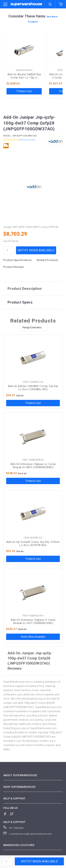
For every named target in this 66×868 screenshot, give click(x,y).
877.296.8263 (14, 828)
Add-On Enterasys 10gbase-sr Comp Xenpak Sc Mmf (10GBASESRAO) (33, 466)
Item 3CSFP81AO (33, 538)
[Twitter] (14, 814)
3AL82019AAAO (24, 70)
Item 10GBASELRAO (33, 616)
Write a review (27, 140)
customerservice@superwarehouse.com (28, 834)
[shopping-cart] (61, 4)
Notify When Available (36, 250)
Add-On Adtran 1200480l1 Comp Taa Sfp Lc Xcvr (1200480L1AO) (33, 388)
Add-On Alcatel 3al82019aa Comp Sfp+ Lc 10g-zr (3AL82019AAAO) (24, 76)
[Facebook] (7, 814)
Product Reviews (14, 267)
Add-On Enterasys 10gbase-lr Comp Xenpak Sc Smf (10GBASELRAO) (33, 621)
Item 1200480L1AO (33, 382)
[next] (59, 57)
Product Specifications (18, 260)
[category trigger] (5, 5)
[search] (50, 4)
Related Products (48, 260)
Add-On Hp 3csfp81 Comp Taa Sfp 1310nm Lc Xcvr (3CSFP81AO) (33, 544)
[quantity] (9, 250)
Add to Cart (24, 91)
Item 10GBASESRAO (33, 460)
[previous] (7, 57)
